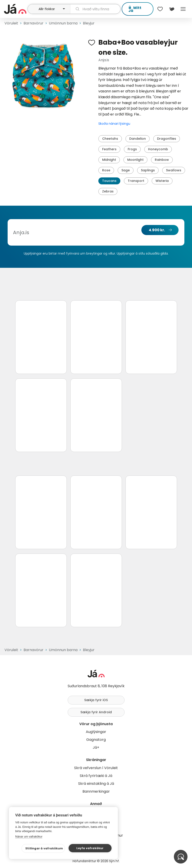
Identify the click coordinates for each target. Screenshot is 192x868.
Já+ (96, 747)
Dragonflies (167, 139)
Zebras (108, 191)
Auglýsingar (96, 732)
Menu (183, 9)
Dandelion (138, 139)
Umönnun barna (63, 23)
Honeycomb (158, 149)
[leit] (95, 9)
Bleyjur (89, 23)
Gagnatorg (96, 740)
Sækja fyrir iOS (96, 700)
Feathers (109, 149)
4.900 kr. (157, 230)
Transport (136, 181)
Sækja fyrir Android (96, 712)
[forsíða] (15, 9)
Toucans (109, 181)
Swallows (174, 170)
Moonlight (135, 160)
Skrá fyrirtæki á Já (96, 776)
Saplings (148, 170)
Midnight (109, 160)
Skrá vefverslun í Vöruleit (96, 768)
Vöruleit (11, 23)
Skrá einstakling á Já (96, 784)
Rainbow (162, 160)
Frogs (132, 149)
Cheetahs (110, 139)
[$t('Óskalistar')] (160, 9)
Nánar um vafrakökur (29, 836)
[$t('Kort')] (172, 9)
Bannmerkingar (96, 791)
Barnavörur (33, 23)
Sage (126, 170)
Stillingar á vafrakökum (44, 848)
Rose (106, 170)
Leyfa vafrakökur (90, 848)
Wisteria (162, 181)
